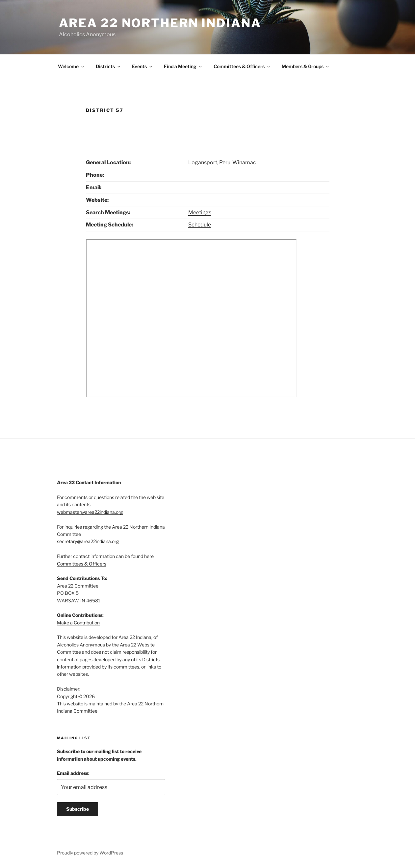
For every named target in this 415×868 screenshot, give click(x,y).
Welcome (71, 66)
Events (143, 66)
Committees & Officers (242, 66)
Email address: (73, 773)
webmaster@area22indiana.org (90, 512)
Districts (108, 66)
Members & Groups (306, 66)
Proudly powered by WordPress (90, 853)
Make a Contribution (78, 623)
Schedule (200, 225)
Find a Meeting (183, 66)
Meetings (200, 212)
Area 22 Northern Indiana (160, 23)
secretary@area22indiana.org (88, 541)
